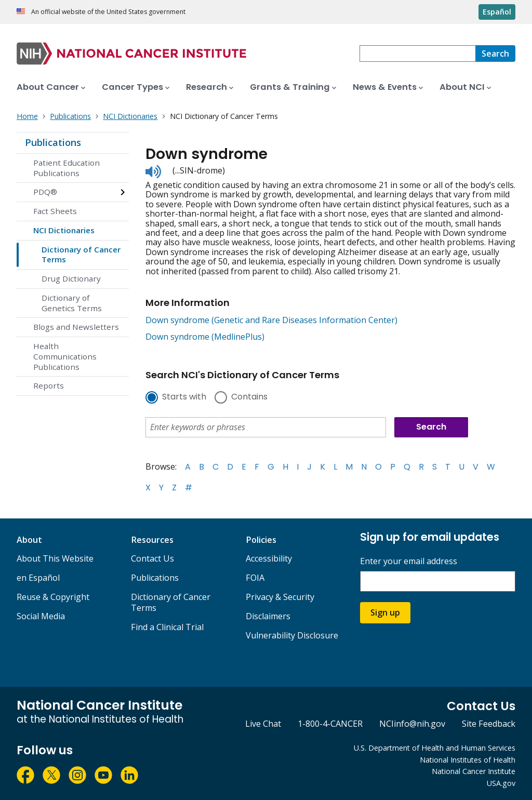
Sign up (385, 612)
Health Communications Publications (65, 356)
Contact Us (152, 558)
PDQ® (45, 192)
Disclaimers (268, 616)
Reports (49, 385)
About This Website (55, 558)
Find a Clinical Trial (167, 627)
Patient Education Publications (66, 168)
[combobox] (417, 54)
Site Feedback (489, 724)
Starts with (184, 397)
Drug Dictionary (71, 278)
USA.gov (501, 783)
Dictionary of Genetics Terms (72, 303)
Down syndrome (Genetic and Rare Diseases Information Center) (271, 320)
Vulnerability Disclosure (292, 635)
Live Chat (263, 724)
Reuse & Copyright (53, 597)
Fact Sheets (55, 211)
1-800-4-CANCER (330, 724)
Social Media (41, 616)
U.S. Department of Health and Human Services (435, 748)
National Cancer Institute (474, 771)
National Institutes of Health (468, 760)
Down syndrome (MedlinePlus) (205, 337)
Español (497, 12)
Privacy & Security (280, 597)
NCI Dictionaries (64, 230)
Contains (249, 397)
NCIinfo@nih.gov (412, 724)
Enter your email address (409, 561)
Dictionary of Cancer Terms (81, 255)
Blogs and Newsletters (76, 327)
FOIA (255, 578)
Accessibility (269, 558)
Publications (53, 142)
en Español (38, 578)
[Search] (495, 54)
